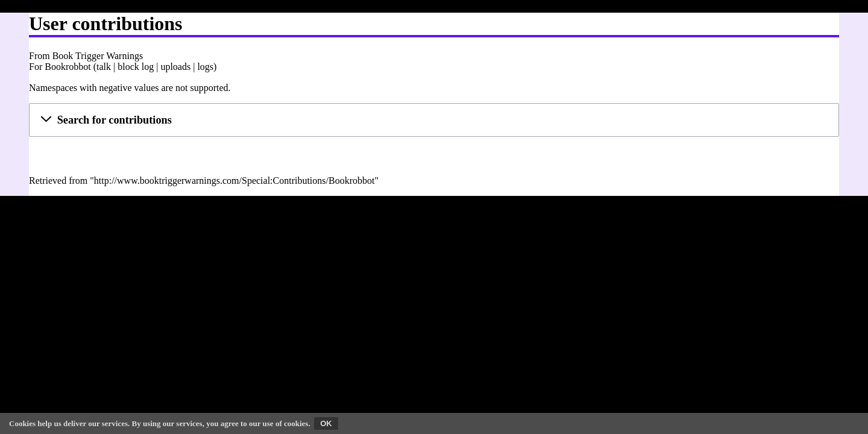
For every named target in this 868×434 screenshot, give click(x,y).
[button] (434, 120)
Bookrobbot (68, 67)
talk (104, 67)
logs (205, 67)
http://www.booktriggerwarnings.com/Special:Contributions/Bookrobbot (234, 181)
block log (136, 67)
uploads (175, 67)
